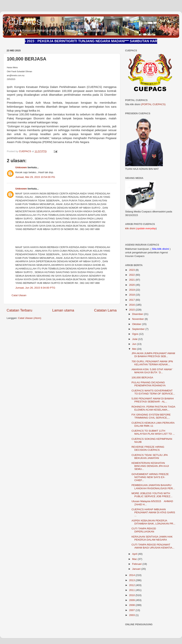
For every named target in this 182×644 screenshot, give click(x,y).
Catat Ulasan (19, 295)
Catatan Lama (105, 310)
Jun (135, 344)
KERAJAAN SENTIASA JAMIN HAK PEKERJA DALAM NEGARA (152, 538)
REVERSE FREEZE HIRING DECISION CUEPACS (148, 448)
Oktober (137, 324)
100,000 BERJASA (142, 378)
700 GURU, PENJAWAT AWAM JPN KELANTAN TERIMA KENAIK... (152, 363)
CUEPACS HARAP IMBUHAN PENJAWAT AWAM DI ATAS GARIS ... (153, 512)
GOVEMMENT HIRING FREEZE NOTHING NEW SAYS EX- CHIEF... (150, 477)
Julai (135, 339)
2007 (132, 610)
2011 (132, 590)
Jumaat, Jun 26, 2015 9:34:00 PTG (35, 288)
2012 (132, 585)
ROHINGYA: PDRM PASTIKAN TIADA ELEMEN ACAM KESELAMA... (153, 408)
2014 (132, 575)
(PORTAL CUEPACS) (153, 104)
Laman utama (63, 310)
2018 (132, 295)
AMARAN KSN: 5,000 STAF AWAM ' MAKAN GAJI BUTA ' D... (152, 371)
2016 (132, 305)
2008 (132, 605)
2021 (132, 280)
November (138, 319)
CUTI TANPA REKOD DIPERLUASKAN (144, 530)
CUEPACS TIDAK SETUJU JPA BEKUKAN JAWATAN (150, 457)
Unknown (21, 167)
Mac (135, 559)
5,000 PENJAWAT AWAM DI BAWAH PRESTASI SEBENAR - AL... (153, 400)
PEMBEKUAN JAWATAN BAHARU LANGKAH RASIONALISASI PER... (153, 487)
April (135, 554)
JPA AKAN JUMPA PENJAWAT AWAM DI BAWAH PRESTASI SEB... (153, 355)
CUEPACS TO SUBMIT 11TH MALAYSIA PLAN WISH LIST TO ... (153, 432)
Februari (137, 564)
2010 (132, 595)
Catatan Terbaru (19, 310)
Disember (138, 314)
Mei (135, 349)
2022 (132, 275)
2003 (132, 615)
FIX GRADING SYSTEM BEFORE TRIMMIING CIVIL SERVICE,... (151, 416)
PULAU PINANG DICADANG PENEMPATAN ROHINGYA (149, 384)
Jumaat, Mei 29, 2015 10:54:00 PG (35, 177)
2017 (132, 300)
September (139, 329)
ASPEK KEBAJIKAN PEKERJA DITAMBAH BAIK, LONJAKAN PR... (153, 522)
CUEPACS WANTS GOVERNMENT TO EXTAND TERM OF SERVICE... (153, 392)
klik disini (131, 228)
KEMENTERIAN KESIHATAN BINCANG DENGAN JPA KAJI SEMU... (150, 466)
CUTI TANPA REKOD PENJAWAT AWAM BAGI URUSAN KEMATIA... (153, 546)
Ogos (136, 334)
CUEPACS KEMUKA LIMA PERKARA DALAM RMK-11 (153, 424)
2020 (132, 285)
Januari (137, 569)
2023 (132, 270)
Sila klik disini (160, 249)
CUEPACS (25, 22)
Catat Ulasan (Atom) (30, 318)
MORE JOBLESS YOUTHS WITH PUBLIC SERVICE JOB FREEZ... (152, 495)
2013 (132, 580)
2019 (132, 290)
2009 (132, 600)
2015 (132, 310)
